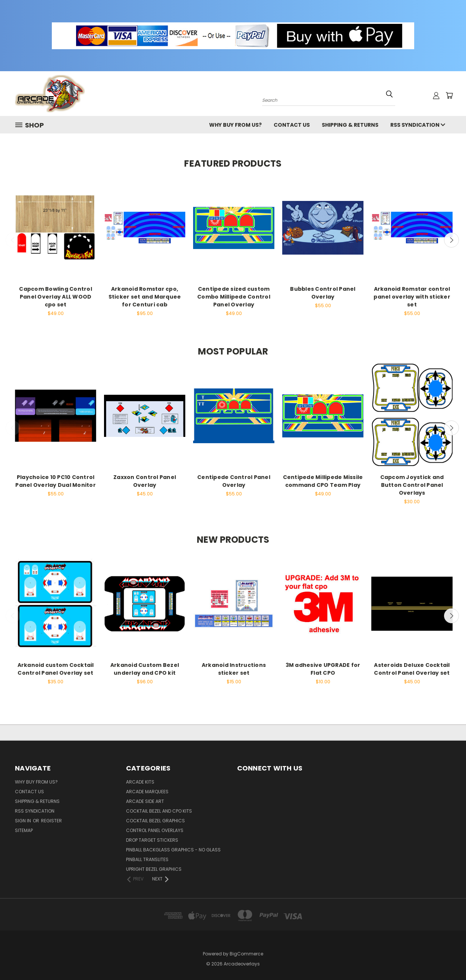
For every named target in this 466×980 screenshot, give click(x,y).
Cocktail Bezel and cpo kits (159, 811)
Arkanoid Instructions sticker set (234, 669)
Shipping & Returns (350, 125)
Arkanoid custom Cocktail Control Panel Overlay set (56, 669)
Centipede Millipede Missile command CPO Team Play (323, 481)
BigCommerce (246, 954)
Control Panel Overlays (155, 830)
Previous (13, 240)
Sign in (23, 821)
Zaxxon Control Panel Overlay (145, 481)
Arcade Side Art (145, 801)
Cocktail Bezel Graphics (155, 821)
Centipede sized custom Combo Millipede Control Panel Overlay (234, 297)
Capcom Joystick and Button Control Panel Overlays (412, 485)
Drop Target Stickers (152, 840)
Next (451, 240)
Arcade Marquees (147, 792)
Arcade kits (140, 782)
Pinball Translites (147, 859)
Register (51, 821)
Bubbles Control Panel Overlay (323, 293)
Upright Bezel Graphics (154, 869)
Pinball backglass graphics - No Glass (173, 850)
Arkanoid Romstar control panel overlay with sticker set (412, 297)
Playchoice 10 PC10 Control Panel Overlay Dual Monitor (56, 481)
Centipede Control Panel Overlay (234, 481)
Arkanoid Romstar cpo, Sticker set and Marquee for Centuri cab (145, 297)
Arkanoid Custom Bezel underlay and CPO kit (145, 669)
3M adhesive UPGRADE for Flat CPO (323, 669)
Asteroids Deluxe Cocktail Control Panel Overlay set (412, 669)
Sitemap (24, 830)
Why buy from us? (235, 125)
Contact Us (292, 125)
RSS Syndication (418, 125)
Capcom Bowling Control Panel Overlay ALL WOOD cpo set (56, 297)
